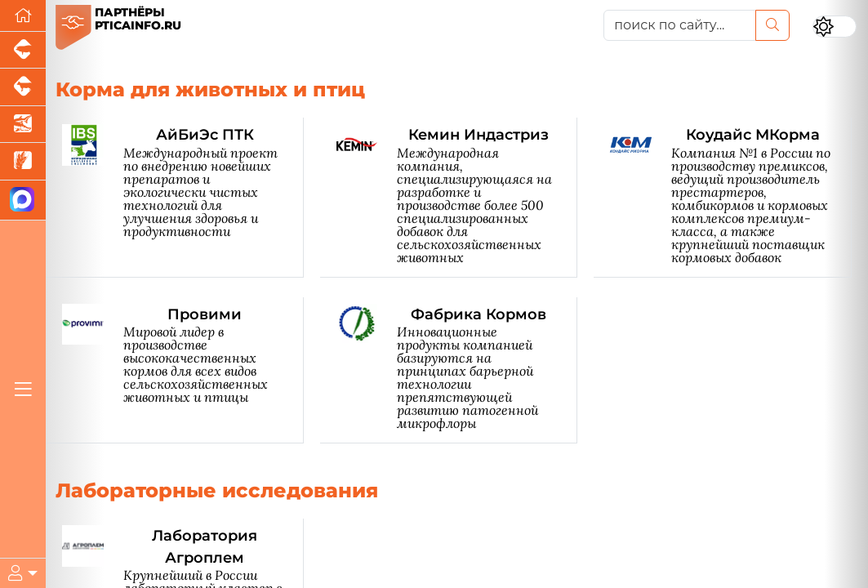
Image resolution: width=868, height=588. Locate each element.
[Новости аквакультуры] (23, 125)
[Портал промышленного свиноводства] (23, 50)
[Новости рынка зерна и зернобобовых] (23, 161)
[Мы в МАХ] (23, 200)
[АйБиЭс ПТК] (183, 197)
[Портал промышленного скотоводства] (23, 87)
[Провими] (183, 370)
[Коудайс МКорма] (731, 197)
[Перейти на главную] (23, 16)
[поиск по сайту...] (680, 25)
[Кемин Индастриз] (457, 197)
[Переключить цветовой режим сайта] (835, 27)
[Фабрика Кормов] (457, 370)
